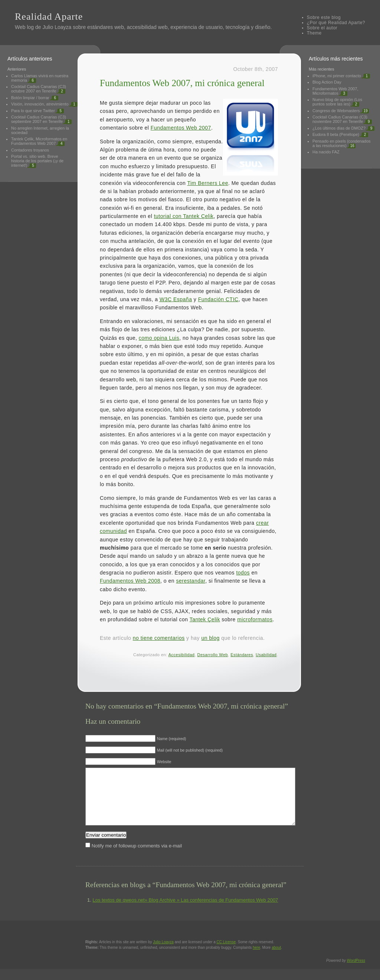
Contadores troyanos (30, 150)
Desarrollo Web (213, 655)
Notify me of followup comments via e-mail (137, 857)
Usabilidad (266, 655)
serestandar (191, 581)
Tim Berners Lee (207, 183)
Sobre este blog (324, 17)
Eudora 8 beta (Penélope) (336, 134)
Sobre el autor (322, 28)
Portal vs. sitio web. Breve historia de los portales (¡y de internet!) (37, 161)
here (256, 959)
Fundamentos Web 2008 (130, 581)
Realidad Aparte (49, 17)
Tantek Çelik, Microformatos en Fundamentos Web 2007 (39, 141)
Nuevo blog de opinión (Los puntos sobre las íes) (337, 102)
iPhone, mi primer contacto (337, 76)
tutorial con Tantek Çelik (184, 216)
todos (243, 573)
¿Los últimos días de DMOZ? (339, 128)
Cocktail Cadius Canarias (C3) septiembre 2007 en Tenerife (39, 119)
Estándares (242, 655)
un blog (210, 638)
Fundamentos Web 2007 (181, 128)
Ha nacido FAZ (326, 152)
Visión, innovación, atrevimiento (40, 104)
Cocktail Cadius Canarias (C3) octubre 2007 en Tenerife (39, 89)
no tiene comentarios (159, 638)
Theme (314, 33)
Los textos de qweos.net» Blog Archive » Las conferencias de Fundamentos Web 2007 (186, 911)
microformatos (255, 619)
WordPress (356, 972)
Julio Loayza (57, 27)
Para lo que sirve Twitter (33, 111)
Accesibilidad (182, 655)
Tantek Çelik (205, 619)
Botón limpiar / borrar (30, 98)
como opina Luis (159, 338)
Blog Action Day (327, 82)
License (226, 953)
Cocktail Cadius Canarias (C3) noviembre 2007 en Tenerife (340, 119)
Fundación (218, 299)
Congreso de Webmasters (336, 111)
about (276, 959)
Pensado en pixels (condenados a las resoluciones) (342, 143)
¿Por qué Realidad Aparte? (336, 23)
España (176, 299)
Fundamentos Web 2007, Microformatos (335, 91)
